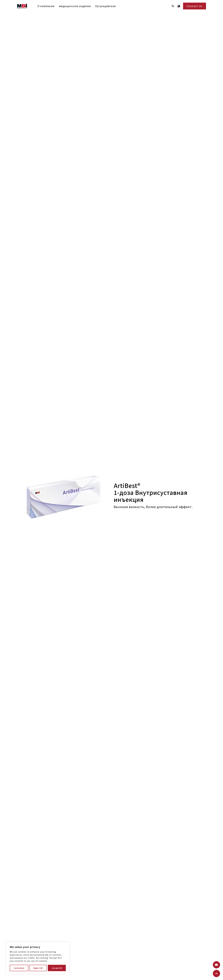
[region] (38, 958)
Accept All (57, 968)
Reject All (38, 968)
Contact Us (195, 6)
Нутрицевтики (106, 6)
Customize (19, 968)
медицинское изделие (75, 6)
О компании (46, 6)
